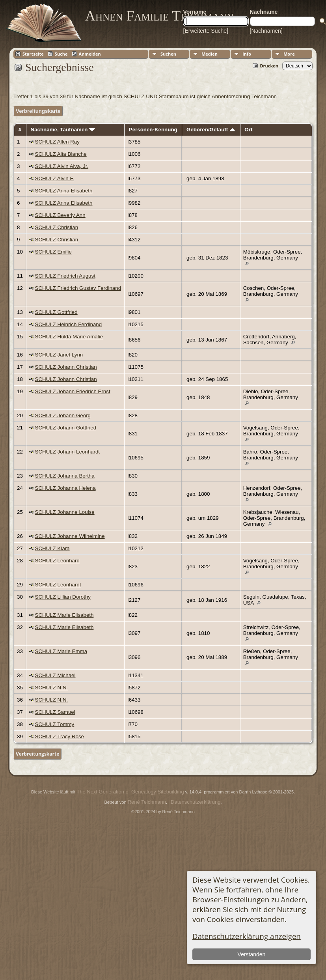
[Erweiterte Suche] (206, 31)
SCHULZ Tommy (55, 724)
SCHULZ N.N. (52, 688)
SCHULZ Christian (57, 227)
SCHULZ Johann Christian (66, 367)
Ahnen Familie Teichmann (159, 16)
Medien (210, 54)
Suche (61, 54)
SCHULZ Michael (55, 675)
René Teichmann (147, 802)
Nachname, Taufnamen (63, 130)
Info (247, 54)
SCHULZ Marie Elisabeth (64, 615)
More (289, 54)
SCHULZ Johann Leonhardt (67, 452)
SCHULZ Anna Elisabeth (64, 191)
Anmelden (90, 54)
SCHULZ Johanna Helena (65, 488)
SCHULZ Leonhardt (58, 585)
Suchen (168, 54)
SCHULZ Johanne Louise (65, 512)
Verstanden (252, 954)
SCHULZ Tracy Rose (60, 736)
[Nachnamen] (266, 31)
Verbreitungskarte (38, 111)
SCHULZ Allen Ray (57, 142)
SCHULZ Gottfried (56, 312)
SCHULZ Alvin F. (55, 178)
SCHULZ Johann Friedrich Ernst (73, 391)
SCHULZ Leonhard (57, 561)
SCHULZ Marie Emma (61, 651)
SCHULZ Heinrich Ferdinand (69, 324)
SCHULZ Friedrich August (65, 276)
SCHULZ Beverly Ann (60, 215)
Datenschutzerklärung (196, 802)
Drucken (269, 66)
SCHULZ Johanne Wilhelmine (70, 536)
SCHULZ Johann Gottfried (66, 428)
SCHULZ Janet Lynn (59, 355)
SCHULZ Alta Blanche (61, 154)
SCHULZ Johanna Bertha (65, 476)
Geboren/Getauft (211, 130)
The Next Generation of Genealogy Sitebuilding (130, 792)
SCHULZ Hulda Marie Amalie (69, 337)
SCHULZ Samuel (55, 712)
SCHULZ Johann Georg (63, 415)
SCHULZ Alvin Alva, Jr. (62, 166)
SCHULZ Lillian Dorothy (63, 597)
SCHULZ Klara (52, 548)
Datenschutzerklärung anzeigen (247, 936)
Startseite (33, 54)
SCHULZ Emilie (53, 252)
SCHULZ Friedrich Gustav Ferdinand (78, 288)
